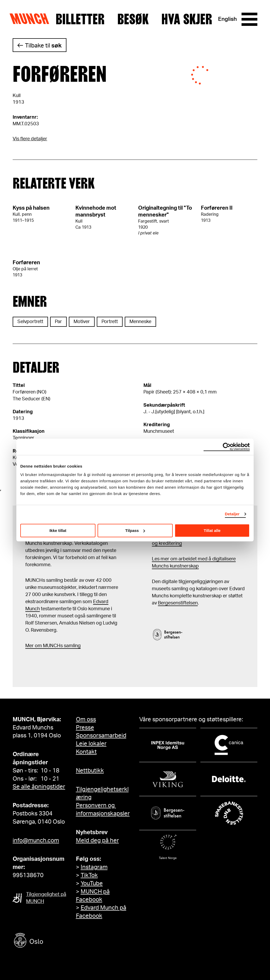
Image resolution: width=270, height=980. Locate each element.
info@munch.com (36, 840)
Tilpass (135, 530)
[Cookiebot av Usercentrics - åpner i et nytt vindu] (227, 447)
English (227, 19)
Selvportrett (30, 322)
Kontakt (86, 752)
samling (72, 646)
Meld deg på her (97, 840)
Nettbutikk (90, 771)
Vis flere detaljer (30, 139)
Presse (85, 728)
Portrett (110, 322)
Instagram (94, 867)
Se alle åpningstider (39, 787)
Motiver (82, 322)
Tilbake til (43, 46)
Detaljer (232, 514)
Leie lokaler (91, 744)
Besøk (133, 19)
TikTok (89, 875)
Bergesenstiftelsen (178, 603)
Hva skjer (187, 19)
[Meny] (249, 19)
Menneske (140, 322)
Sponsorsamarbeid (101, 736)
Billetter (80, 19)
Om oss (86, 719)
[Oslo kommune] (52, 941)
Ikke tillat (58, 530)
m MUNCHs (50, 646)
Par (58, 322)
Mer (30, 646)
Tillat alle (212, 530)
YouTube (92, 883)
